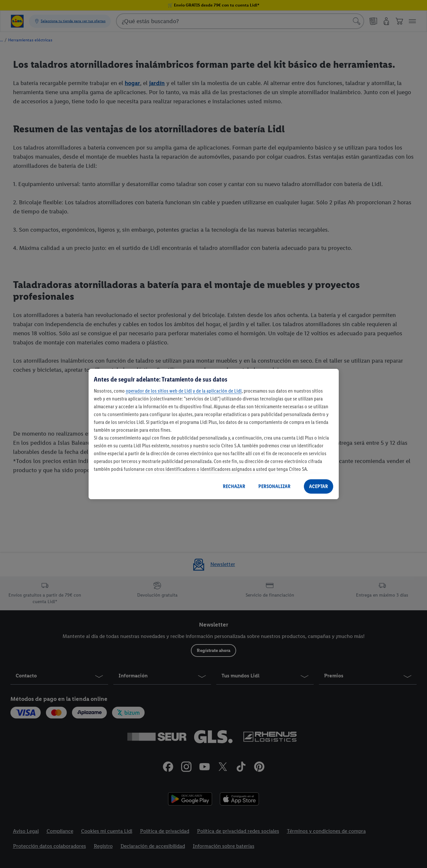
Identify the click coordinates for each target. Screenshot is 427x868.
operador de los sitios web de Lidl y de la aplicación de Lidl (184, 391)
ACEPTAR (319, 486)
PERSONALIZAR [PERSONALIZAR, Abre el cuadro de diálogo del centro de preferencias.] (274, 486)
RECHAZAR (234, 486)
